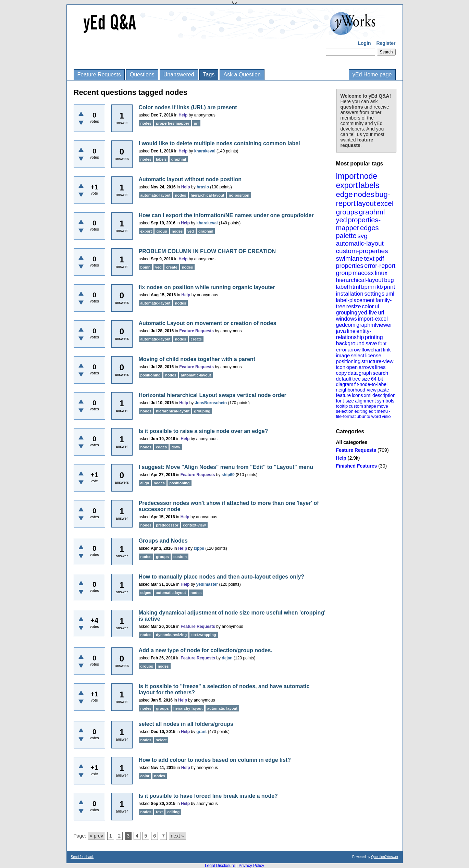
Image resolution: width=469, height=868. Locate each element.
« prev (96, 836)
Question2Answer (385, 857)
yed (342, 220)
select (357, 355)
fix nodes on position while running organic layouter (207, 287)
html (355, 287)
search (380, 373)
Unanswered (179, 75)
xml (368, 395)
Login (364, 43)
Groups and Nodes (163, 541)
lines (380, 367)
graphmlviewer (374, 325)
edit (372, 411)
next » (177, 836)
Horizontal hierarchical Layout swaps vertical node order (213, 395)
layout (366, 203)
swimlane (350, 258)
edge (344, 194)
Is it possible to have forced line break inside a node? (208, 796)
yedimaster (207, 584)
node (368, 176)
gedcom (346, 325)
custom (356, 406)
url (381, 313)
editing (361, 411)
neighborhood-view (356, 390)
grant (201, 732)
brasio (203, 187)
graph (365, 373)
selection (345, 411)
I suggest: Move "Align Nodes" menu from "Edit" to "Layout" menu (226, 467)
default (344, 379)
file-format (346, 416)
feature (344, 395)
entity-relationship (354, 334)
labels (369, 185)
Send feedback (82, 857)
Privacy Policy (251, 866)
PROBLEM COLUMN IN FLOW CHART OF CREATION (207, 251)
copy (342, 373)
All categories (352, 442)
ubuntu (363, 416)
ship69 (228, 475)
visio (386, 416)
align (145, 483)
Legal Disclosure (220, 866)
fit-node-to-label (371, 384)
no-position (239, 195)
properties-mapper (359, 224)
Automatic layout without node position (190, 179)
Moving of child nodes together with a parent (197, 359)
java (341, 331)
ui (377, 306)
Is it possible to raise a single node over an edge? (203, 431)
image (343, 355)
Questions (142, 75)
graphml (372, 212)
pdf (380, 259)
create (172, 267)
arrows (366, 367)
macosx (363, 273)
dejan (227, 658)
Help (341, 458)
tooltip (342, 406)
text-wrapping (203, 635)
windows (347, 319)
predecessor (167, 525)
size (366, 379)
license (373, 355)
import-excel (373, 319)
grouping (347, 313)
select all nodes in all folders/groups (186, 724)
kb (380, 287)
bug (389, 280)
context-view (194, 525)
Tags (209, 75)
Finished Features (357, 466)
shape (370, 406)
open (352, 367)
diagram (345, 384)
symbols (386, 401)
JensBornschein (211, 403)
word (376, 416)
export (347, 185)
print (389, 287)
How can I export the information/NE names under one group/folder (226, 215)
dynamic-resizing (171, 635)
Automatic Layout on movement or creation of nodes (208, 323)
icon (341, 367)
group (344, 273)
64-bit (377, 379)
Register (386, 43)
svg (362, 236)
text (369, 258)
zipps (199, 548)
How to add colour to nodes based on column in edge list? (215, 760)
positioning (348, 361)
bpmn (368, 287)
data (353, 373)
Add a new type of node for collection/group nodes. (206, 650)
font (382, 343)
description (384, 395)
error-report (380, 266)
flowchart (372, 350)
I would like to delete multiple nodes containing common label (219, 143)
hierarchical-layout (360, 280)
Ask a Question (242, 75)
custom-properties (362, 251)
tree (356, 379)
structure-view (377, 361)
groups (347, 212)
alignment (365, 401)
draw (176, 447)
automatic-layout (360, 243)
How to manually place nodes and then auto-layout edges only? (222, 577)
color (368, 306)
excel (385, 203)
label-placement (355, 300)
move (383, 406)
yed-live (368, 313)
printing (374, 337)
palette (346, 236)
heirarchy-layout (188, 708)
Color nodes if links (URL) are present (188, 107)
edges (369, 228)
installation (350, 294)
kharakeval (205, 151)
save (371, 343)
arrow (354, 350)
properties (350, 266)
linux (381, 273)
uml (390, 294)
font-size (345, 401)
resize (354, 306)
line (351, 331)
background (350, 343)
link (387, 350)
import (348, 176)
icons (357, 395)
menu (382, 411)
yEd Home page (372, 75)
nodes (364, 194)
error (342, 350)
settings (375, 294)
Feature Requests (99, 75)
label (342, 287)
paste (383, 390)
